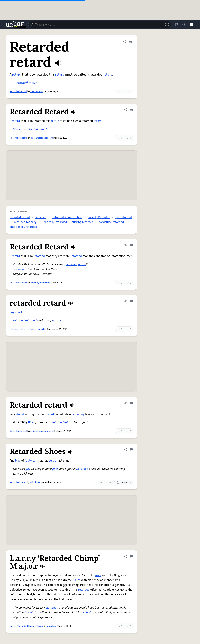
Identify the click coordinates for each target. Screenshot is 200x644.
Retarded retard (18, 91)
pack (55, 469)
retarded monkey (25, 222)
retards (57, 320)
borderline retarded (111, 222)
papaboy (52, 626)
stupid (20, 414)
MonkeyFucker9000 (41, 283)
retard (17, 75)
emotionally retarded (23, 227)
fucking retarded (83, 222)
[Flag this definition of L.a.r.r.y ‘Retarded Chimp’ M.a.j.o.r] (131, 556)
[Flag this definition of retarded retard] (131, 301)
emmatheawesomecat (42, 431)
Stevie (17, 129)
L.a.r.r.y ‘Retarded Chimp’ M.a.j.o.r (27, 626)
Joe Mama (20, 269)
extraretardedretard (42, 138)
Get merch (124, 483)
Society (30, 612)
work (98, 575)
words (51, 414)
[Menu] (191, 25)
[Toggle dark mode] (184, 25)
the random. (37, 91)
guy (28, 469)
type (18, 461)
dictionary (78, 414)
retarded (32, 129)
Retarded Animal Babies (67, 217)
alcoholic (86, 612)
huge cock (16, 312)
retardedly (32, 320)
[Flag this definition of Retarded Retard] (131, 110)
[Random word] (167, 25)
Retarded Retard (19, 138)
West (31, 422)
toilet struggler (38, 329)
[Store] (176, 25)
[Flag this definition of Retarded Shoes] (131, 449)
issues (76, 580)
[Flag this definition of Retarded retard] (130, 42)
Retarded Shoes (18, 482)
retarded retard (20, 217)
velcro (53, 461)
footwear (31, 461)
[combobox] (100, 25)
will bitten (35, 482)
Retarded (21, 83)
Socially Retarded (99, 217)
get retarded (124, 217)
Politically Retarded (54, 222)
